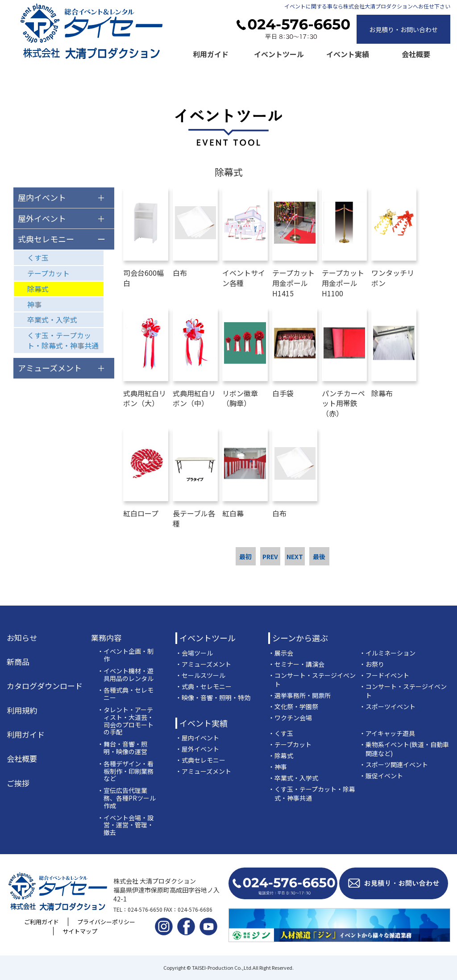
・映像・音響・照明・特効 (213, 698)
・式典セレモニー (200, 760)
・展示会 (281, 653)
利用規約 (22, 710)
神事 (34, 304)
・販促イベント (381, 776)
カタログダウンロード (45, 686)
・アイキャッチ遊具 (387, 733)
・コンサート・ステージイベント (312, 680)
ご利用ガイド (42, 922)
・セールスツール (200, 675)
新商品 (18, 662)
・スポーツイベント (387, 706)
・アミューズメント (203, 664)
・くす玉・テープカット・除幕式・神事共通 (312, 793)
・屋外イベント (197, 749)
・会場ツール (194, 653)
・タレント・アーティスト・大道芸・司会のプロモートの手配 (125, 721)
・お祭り (372, 664)
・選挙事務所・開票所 (299, 695)
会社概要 (416, 54)
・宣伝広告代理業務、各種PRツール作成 (127, 798)
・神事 (278, 767)
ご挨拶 (18, 783)
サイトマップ (80, 931)
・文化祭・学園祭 (293, 706)
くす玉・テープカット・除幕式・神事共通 (63, 340)
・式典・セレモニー (204, 686)
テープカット (48, 273)
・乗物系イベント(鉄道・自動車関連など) (404, 749)
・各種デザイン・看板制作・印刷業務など (125, 771)
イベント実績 (348, 54)
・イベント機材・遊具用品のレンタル (125, 675)
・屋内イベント (197, 738)
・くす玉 (281, 733)
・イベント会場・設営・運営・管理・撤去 (125, 825)
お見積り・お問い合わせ (403, 29)
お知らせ (22, 638)
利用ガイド (211, 54)
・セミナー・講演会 (296, 664)
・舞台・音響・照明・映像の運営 (122, 748)
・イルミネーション (387, 653)
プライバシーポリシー (106, 922)
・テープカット (290, 744)
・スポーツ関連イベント (394, 764)
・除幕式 (281, 756)
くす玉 (38, 257)
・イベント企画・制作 (125, 655)
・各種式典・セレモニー (125, 694)
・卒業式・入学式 (293, 778)
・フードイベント (384, 675)
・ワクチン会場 (290, 718)
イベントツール (279, 54)
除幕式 (38, 289)
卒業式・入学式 (52, 320)
